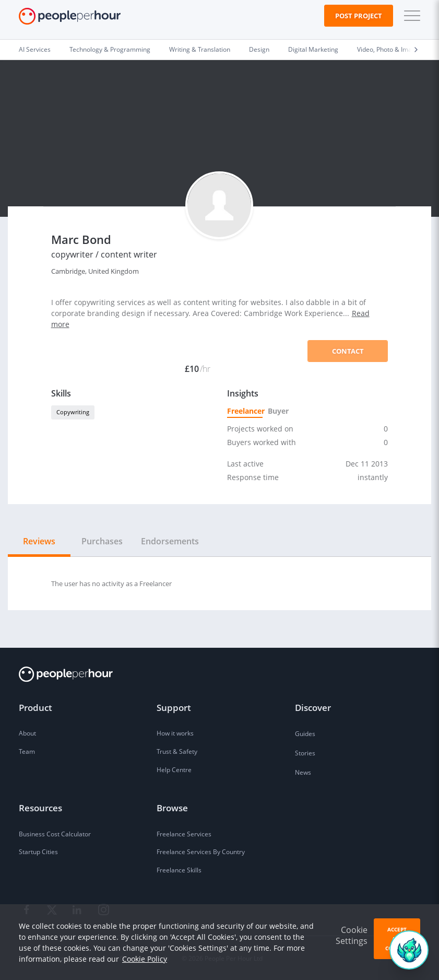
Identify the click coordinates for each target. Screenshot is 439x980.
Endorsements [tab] (170, 541)
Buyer (278, 411)
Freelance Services (184, 834)
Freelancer (245, 411)
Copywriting (73, 412)
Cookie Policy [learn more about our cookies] (145, 959)
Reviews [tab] (39, 541)
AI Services (35, 49)
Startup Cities (38, 851)
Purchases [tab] (102, 541)
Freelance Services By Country (201, 851)
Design (259, 49)
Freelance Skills (179, 870)
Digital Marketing (313, 49)
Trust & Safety (177, 751)
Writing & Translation (200, 49)
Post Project (359, 16)
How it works (175, 733)
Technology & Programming (110, 49)
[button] (410, 16)
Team (27, 751)
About (27, 733)
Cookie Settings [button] (352, 935)
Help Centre (174, 769)
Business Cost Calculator (55, 834)
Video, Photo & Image (388, 49)
